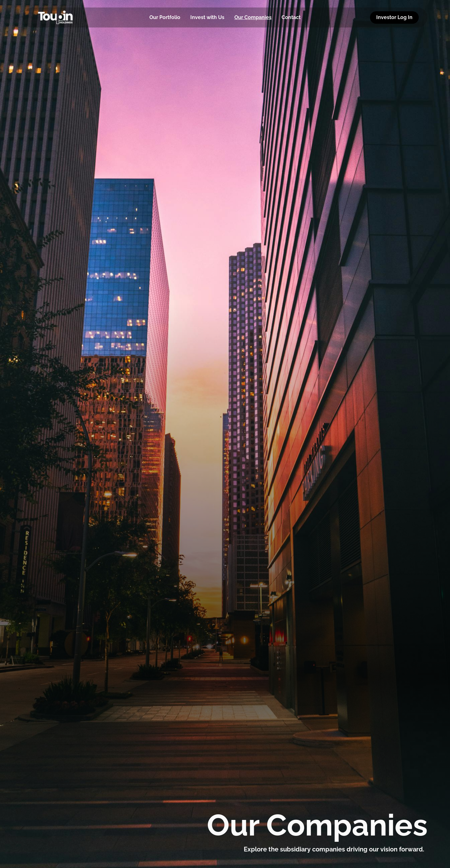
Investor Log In (394, 17)
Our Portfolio (165, 17)
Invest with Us (207, 17)
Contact (291, 17)
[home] (66, 17)
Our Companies (253, 17)
